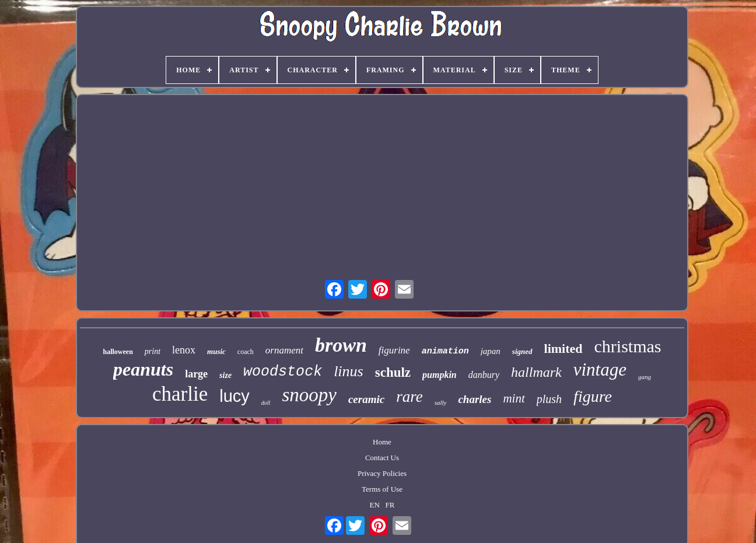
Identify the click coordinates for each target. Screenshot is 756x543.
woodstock (283, 372)
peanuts (143, 369)
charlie (180, 394)
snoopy (309, 395)
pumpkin (440, 375)
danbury (484, 375)
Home (382, 442)
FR (390, 505)
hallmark (536, 372)
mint (514, 398)
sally (441, 402)
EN (374, 505)
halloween (118, 352)
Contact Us (382, 458)
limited (563, 348)
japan (491, 351)
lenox (184, 350)
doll (266, 403)
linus (349, 371)
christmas (628, 346)
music (216, 351)
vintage (600, 369)
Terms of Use (382, 489)
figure (593, 396)
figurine (394, 350)
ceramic (366, 399)
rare (409, 397)
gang (645, 377)
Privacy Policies (382, 473)
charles (475, 399)
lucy (235, 396)
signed (522, 351)
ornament (284, 350)
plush (549, 399)
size (225, 375)
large (196, 374)
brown (341, 345)
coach (246, 352)
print (153, 351)
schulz (393, 372)
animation (445, 351)
